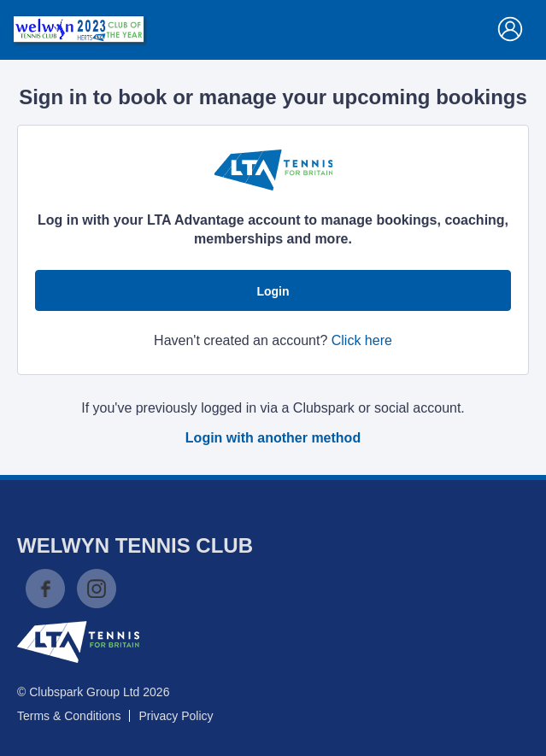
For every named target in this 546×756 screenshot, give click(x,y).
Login (273, 291)
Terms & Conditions (69, 716)
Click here (362, 340)
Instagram (97, 589)
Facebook (45, 589)
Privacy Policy (176, 716)
